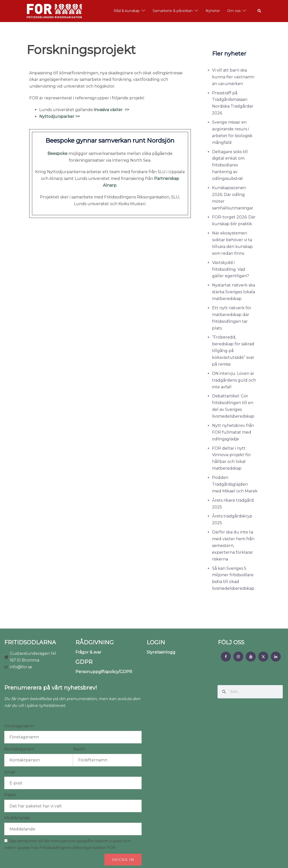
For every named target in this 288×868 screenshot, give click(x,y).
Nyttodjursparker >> (60, 116)
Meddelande (17, 818)
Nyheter (213, 11)
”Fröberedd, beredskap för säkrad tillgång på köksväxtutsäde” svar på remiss (233, 351)
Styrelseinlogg (161, 652)
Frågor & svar (88, 652)
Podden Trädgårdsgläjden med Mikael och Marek (235, 484)
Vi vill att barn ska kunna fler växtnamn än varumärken (233, 77)
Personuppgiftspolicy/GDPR (104, 672)
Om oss (234, 11)
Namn (79, 749)
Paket (10, 795)
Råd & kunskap (127, 11)
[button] (260, 11)
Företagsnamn (19, 726)
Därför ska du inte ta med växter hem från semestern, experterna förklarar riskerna (233, 546)
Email (10, 772)
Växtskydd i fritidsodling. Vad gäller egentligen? (231, 269)
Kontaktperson (19, 749)
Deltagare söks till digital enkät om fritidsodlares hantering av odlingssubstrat (230, 165)
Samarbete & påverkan (173, 11)
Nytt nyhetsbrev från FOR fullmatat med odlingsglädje (233, 432)
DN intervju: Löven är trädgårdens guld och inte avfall (234, 380)
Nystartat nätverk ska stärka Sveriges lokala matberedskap (234, 292)
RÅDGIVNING (95, 642)
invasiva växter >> (112, 110)
